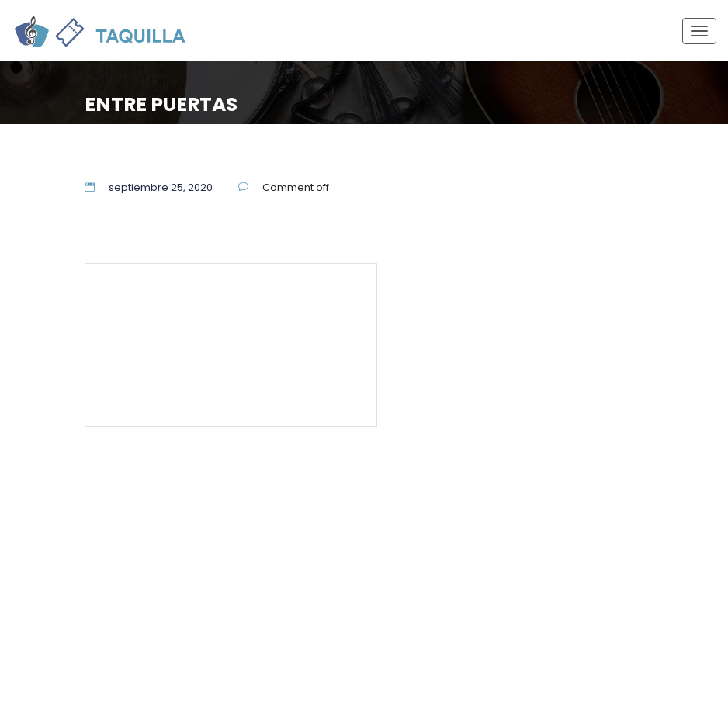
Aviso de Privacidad (301, 367)
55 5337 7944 (316, 296)
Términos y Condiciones (174, 367)
